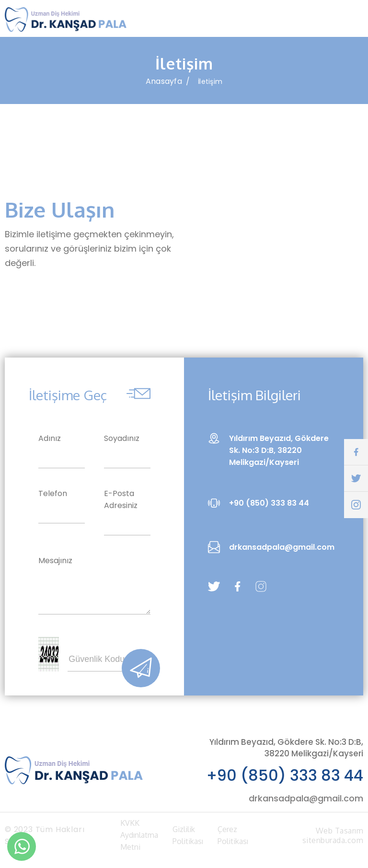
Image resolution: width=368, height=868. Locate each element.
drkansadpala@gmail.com (306, 802)
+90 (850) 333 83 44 (285, 779)
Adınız (50, 442)
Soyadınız (122, 442)
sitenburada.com (333, 844)
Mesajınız (55, 564)
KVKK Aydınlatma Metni (139, 838)
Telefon (53, 497)
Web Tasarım (340, 834)
